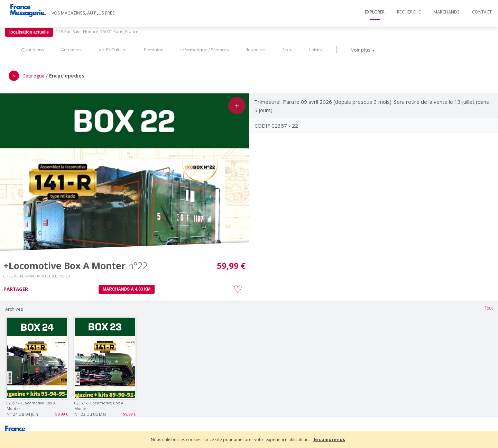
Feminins (153, 50)
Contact (482, 12)
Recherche (409, 12)
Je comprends (329, 439)
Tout (489, 308)
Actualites (71, 50)
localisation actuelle (29, 32)
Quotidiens (33, 50)
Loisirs (316, 50)
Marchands (446, 12)
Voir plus (363, 50)
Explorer (375, 12)
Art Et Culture (113, 50)
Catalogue (34, 76)
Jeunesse (255, 50)
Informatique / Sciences (204, 50)
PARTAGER (16, 289)
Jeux (287, 50)
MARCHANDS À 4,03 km (127, 289)
